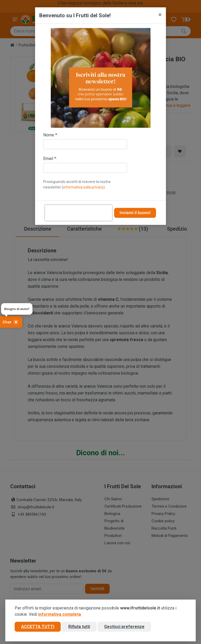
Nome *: (51, 135)
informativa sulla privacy (83, 187)
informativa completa (60, 614)
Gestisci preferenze (124, 627)
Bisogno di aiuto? (17, 309)
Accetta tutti (38, 627)
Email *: (50, 159)
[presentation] (79, 213)
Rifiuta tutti (79, 627)
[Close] (160, 15)
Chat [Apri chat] (11, 322)
